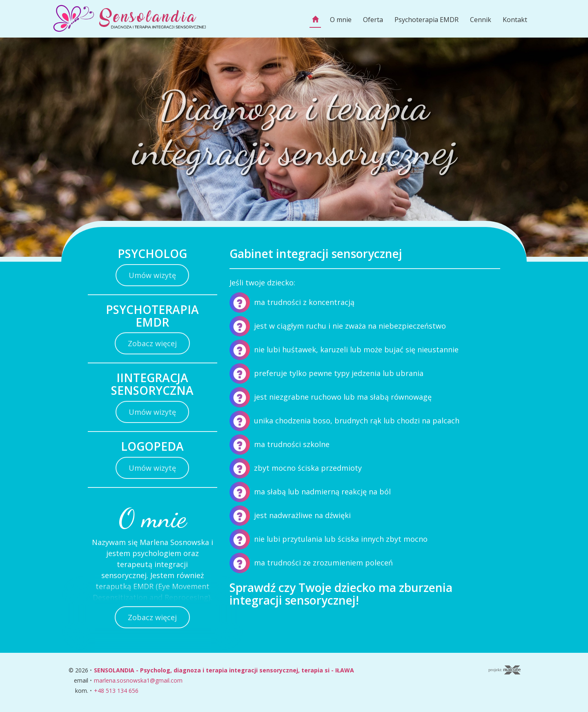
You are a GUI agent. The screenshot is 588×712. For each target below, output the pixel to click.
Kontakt (515, 20)
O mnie (341, 20)
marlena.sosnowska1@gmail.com (138, 680)
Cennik (481, 20)
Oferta (373, 20)
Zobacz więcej (152, 343)
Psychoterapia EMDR (427, 20)
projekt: (504, 670)
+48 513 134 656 (116, 691)
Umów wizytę (152, 275)
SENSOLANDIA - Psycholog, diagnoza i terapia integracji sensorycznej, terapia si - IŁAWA (224, 670)
